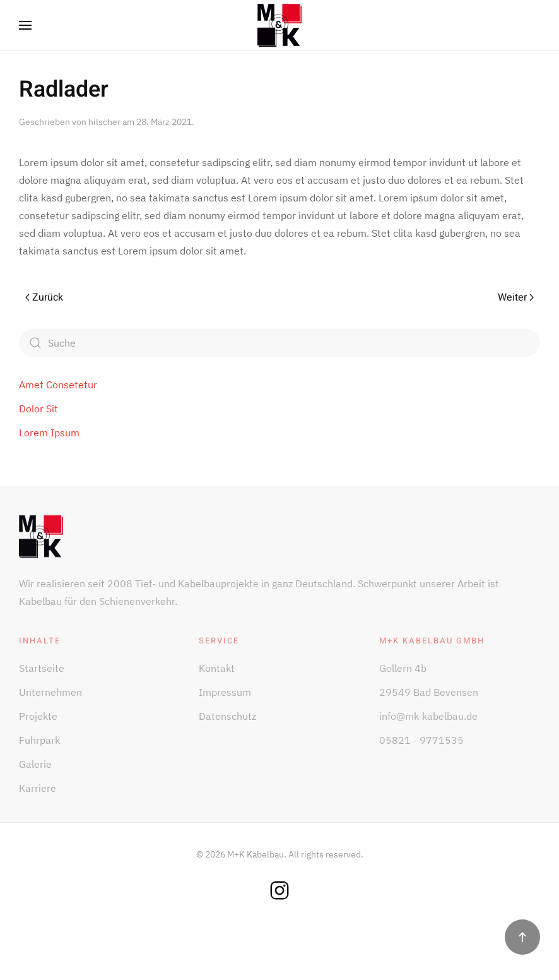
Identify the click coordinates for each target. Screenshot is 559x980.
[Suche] (279, 343)
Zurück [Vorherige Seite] (44, 297)
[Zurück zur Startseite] (279, 25)
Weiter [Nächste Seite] (516, 297)
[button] (25, 25)
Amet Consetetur (58, 385)
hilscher (104, 122)
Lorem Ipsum (49, 433)
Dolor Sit (38, 409)
